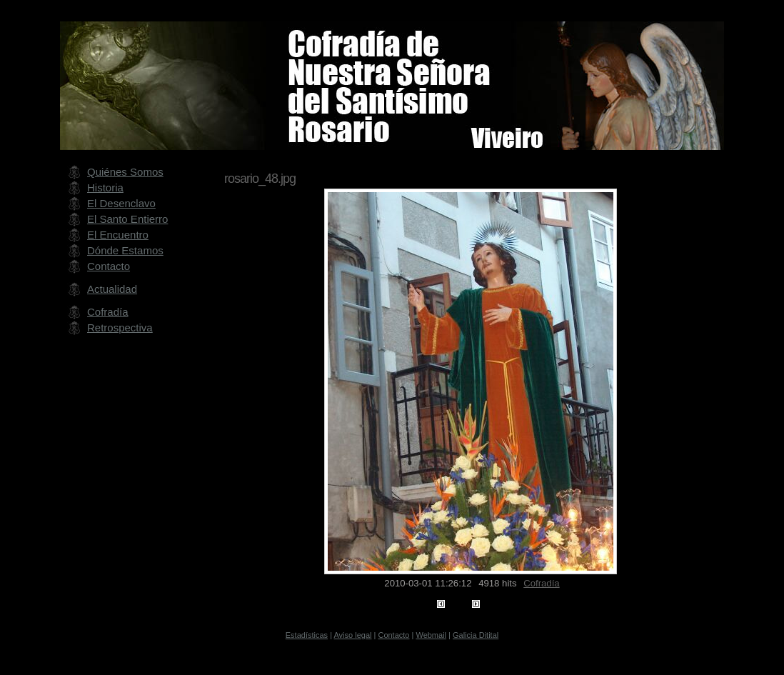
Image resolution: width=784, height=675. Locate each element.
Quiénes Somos (125, 172)
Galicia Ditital (476, 635)
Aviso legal (352, 635)
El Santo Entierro (127, 219)
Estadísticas (307, 635)
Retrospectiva (120, 327)
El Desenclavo (121, 203)
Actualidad (112, 289)
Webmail (431, 635)
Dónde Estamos (125, 250)
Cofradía (541, 583)
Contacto (109, 266)
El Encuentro (118, 235)
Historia (105, 187)
